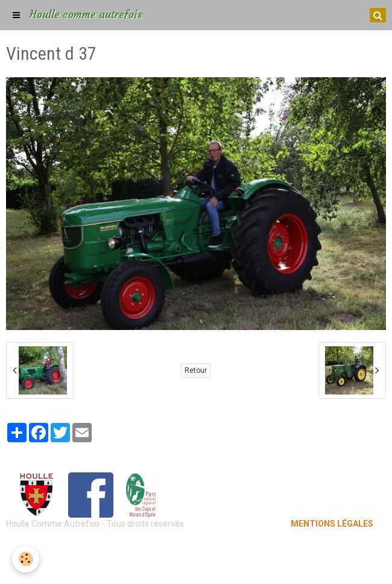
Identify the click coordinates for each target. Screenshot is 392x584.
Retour (196, 370)
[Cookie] (26, 559)
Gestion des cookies (196, 566)
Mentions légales (196, 548)
